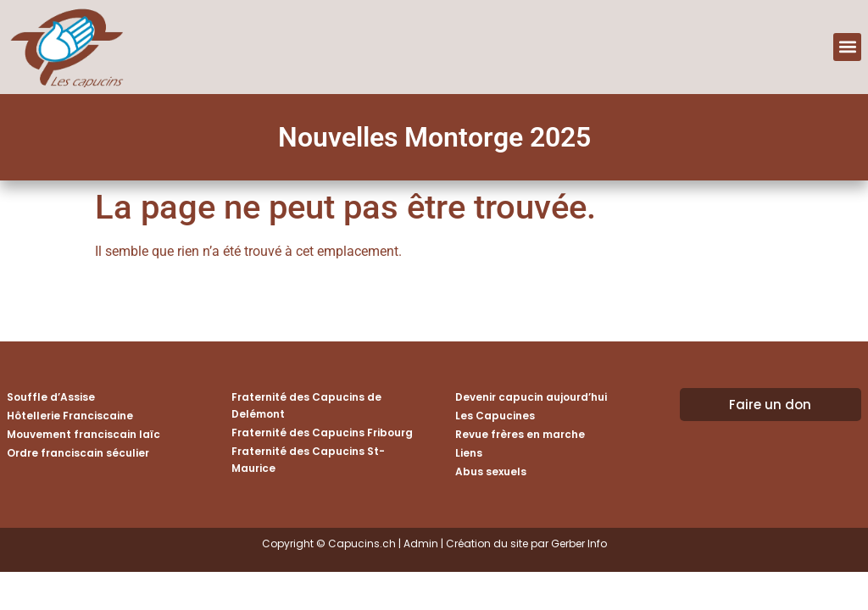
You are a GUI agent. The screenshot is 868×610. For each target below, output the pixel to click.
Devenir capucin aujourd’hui (531, 397)
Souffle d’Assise (51, 397)
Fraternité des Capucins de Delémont (306, 405)
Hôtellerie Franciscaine (70, 416)
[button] (847, 47)
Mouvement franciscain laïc (83, 434)
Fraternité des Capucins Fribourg (322, 433)
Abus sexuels (491, 471)
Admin (421, 543)
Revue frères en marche (520, 434)
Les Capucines (495, 416)
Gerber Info (579, 543)
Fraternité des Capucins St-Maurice (308, 460)
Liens (469, 453)
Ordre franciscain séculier (78, 453)
